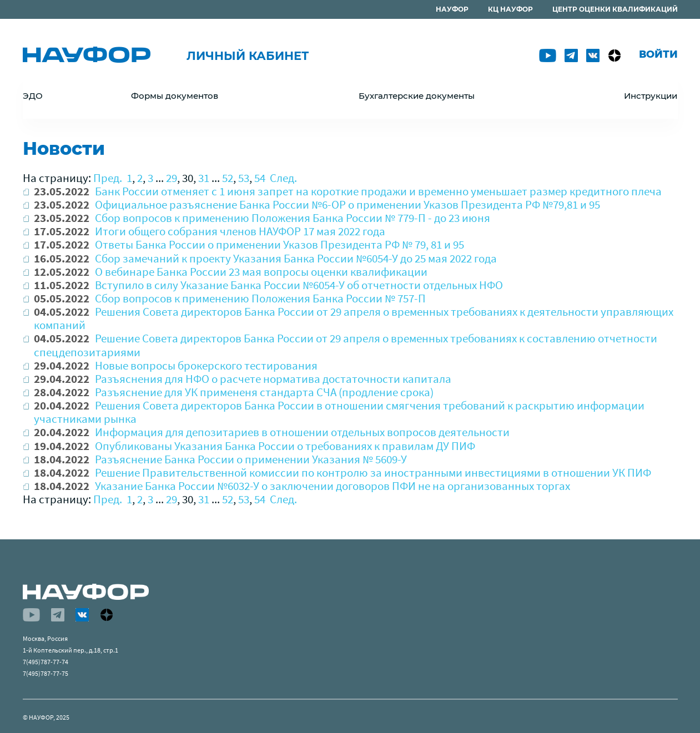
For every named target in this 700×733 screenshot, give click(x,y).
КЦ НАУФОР (510, 9)
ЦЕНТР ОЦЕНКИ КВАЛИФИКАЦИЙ (615, 9)
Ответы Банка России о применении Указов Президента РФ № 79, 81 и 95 (280, 244)
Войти (658, 54)
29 (172, 178)
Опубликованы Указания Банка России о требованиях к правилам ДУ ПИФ (285, 446)
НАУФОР (452, 9)
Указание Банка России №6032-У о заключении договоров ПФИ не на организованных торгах (333, 486)
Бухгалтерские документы (417, 96)
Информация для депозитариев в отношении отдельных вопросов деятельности (302, 432)
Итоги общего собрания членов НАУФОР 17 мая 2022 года (240, 231)
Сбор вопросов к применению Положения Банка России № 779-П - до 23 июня (293, 218)
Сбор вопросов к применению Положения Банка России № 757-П (260, 298)
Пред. (108, 178)
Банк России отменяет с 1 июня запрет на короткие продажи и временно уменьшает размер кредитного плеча (378, 191)
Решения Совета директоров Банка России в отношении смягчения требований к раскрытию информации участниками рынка (339, 412)
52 (228, 178)
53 (244, 178)
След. (283, 178)
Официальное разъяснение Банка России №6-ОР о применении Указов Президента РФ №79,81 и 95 (348, 204)
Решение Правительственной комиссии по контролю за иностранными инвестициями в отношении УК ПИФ (373, 472)
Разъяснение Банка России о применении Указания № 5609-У (251, 459)
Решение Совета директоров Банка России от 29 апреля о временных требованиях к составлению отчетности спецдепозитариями (346, 345)
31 (204, 178)
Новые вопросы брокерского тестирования (206, 365)
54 (260, 178)
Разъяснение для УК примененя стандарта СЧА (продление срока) (264, 392)
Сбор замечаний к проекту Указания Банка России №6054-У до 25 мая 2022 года (296, 258)
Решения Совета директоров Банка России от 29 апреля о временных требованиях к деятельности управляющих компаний (354, 318)
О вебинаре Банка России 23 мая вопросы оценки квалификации (261, 272)
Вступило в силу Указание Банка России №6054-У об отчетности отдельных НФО (299, 285)
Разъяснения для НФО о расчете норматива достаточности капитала (273, 379)
